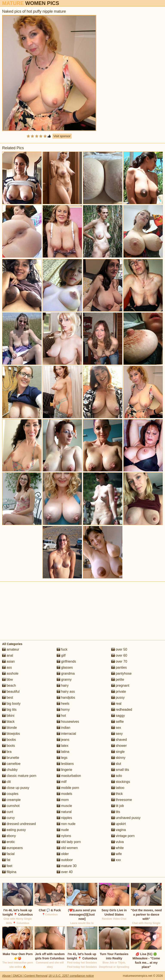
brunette (11, 758)
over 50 (119, 649)
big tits (9, 710)
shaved (119, 740)
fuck (62, 649)
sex (116, 728)
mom (63, 800)
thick (117, 794)
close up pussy (16, 788)
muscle (64, 806)
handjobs (66, 698)
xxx (116, 860)
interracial (66, 734)
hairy (63, 686)
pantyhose (121, 673)
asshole (10, 673)
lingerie (64, 770)
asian (8, 661)
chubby (10, 770)
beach (9, 686)
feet (7, 866)
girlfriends (66, 661)
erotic (9, 842)
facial (8, 854)
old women (67, 848)
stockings (121, 782)
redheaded (122, 710)
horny (63, 710)
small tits (120, 770)
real (116, 704)
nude (63, 830)
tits (116, 812)
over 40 (65, 872)
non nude (66, 824)
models (64, 794)
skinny (118, 758)
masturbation (69, 776)
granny (64, 679)
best (8, 698)
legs (62, 758)
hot (61, 716)
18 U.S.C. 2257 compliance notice (71, 976)
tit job (118, 806)
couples (10, 794)
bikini (8, 716)
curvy (8, 818)
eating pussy (14, 830)
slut (116, 764)
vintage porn (123, 836)
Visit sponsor (62, 136)
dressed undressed (19, 824)
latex (63, 746)
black (8, 722)
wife (117, 854)
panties (119, 667)
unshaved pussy (126, 818)
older (63, 854)
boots (9, 746)
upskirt (119, 824)
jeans (63, 740)
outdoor (65, 860)
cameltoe (11, 764)
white (118, 848)
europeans (12, 848)
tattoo (118, 788)
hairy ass (66, 692)
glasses (65, 667)
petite (118, 679)
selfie (118, 722)
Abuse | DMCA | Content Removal (25, 976)
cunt (8, 812)
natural (64, 812)
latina (63, 752)
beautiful (11, 692)
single (118, 752)
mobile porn (68, 788)
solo (117, 776)
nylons (64, 836)
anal (8, 655)
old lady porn (69, 842)
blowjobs (11, 734)
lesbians (65, 764)
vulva (118, 842)
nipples (64, 818)
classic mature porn (19, 776)
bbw (8, 679)
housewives (68, 722)
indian (63, 728)
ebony (9, 836)
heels (63, 704)
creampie (11, 800)
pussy (118, 698)
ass (7, 667)
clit (6, 782)
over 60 (119, 655)
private (119, 692)
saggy (118, 716)
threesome (122, 800)
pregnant (120, 686)
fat (6, 860)
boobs (9, 740)
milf (62, 782)
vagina (119, 830)
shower (119, 746)
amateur (11, 649)
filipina (9, 872)
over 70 (119, 661)
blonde (10, 728)
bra (7, 752)
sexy (117, 734)
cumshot (11, 806)
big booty (11, 704)
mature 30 (67, 866)
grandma (66, 673)
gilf (61, 655)
